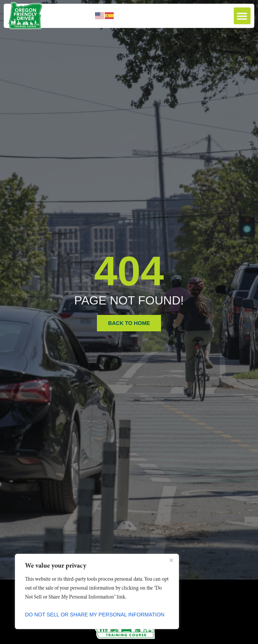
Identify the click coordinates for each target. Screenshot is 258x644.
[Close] (171, 560)
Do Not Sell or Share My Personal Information (95, 615)
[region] (97, 591)
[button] (242, 16)
